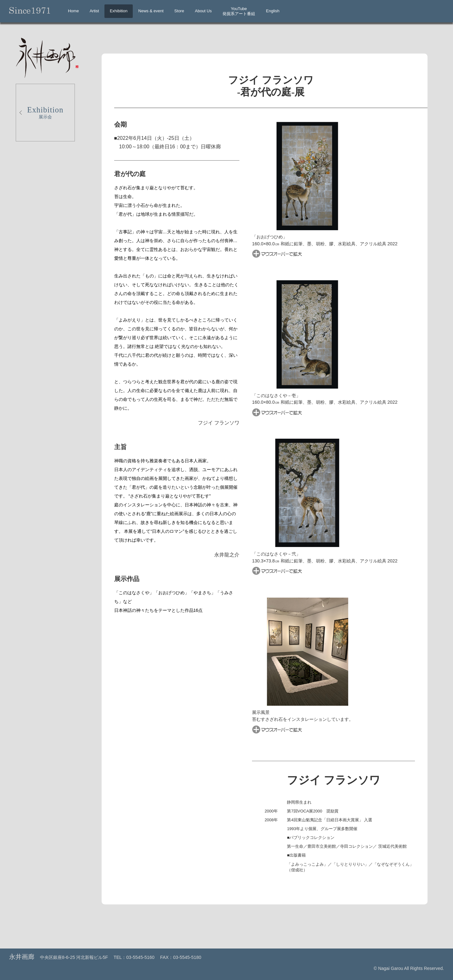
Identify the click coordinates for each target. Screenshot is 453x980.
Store (179, 11)
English (273, 11)
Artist (94, 11)
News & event (151, 11)
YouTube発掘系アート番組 (239, 11)
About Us (203, 11)
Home (73, 11)
